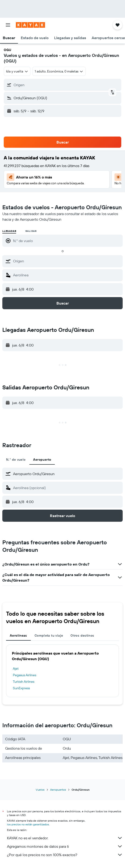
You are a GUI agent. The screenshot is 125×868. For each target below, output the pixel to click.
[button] (8, 25)
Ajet (16, 669)
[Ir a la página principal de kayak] (30, 25)
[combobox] (17, 71)
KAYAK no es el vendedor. (65, 838)
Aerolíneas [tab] (18, 635)
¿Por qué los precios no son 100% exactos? (65, 855)
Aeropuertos (58, 790)
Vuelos (40, 790)
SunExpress (21, 688)
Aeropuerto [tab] (42, 460)
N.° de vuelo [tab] (16, 460)
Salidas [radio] (31, 231)
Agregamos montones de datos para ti (65, 846)
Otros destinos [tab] (82, 635)
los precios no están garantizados (28, 824)
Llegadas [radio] (9, 231)
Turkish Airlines (24, 682)
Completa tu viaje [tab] (49, 635)
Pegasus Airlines (24, 675)
